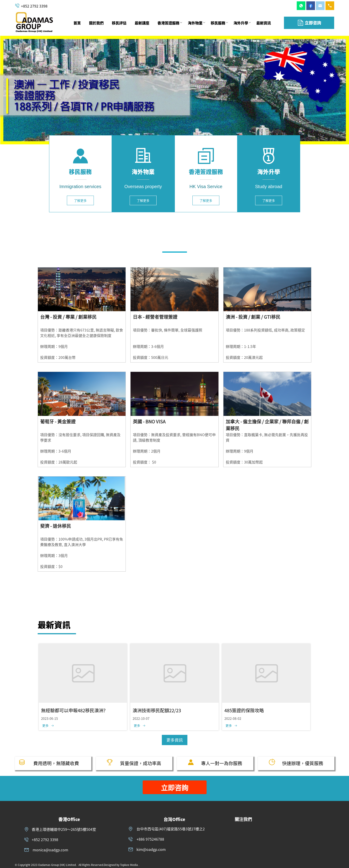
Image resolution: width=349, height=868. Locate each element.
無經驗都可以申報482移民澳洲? (73, 710)
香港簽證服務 (168, 23)
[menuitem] (77, 23)
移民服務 (218, 23)
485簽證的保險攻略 (244, 710)
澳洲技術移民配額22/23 (157, 710)
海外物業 (195, 23)
